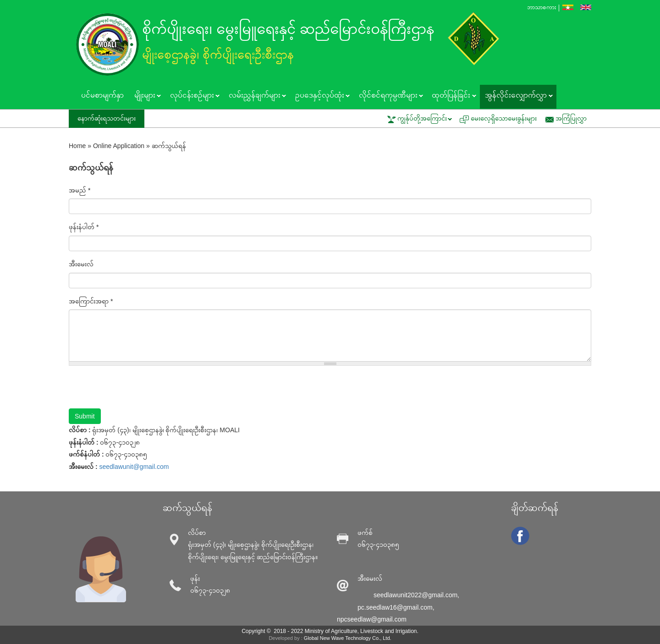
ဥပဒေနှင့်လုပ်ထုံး (320, 96)
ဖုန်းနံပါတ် (84, 227)
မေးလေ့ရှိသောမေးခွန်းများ (504, 118)
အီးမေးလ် (81, 264)
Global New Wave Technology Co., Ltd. (348, 638)
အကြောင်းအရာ (91, 301)
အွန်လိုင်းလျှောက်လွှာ (516, 96)
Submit (85, 416)
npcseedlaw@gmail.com (372, 619)
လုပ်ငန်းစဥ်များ (192, 96)
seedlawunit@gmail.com (134, 467)
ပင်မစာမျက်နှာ (102, 95)
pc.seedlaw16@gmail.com (395, 607)
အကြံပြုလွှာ (571, 118)
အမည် (80, 190)
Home (77, 146)
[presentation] (138, 391)
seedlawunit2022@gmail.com (415, 595)
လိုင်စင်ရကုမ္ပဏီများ (388, 96)
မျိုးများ (145, 96)
